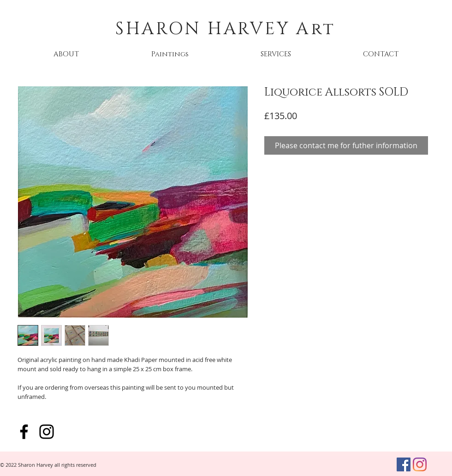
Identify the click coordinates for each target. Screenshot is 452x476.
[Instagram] (47, 432)
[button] (170, 54)
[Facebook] (24, 432)
